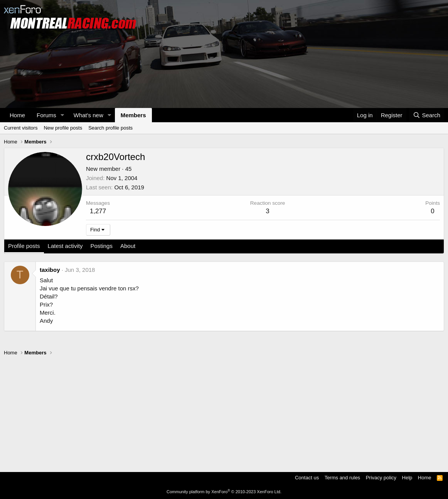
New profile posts (63, 128)
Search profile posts (110, 128)
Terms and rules (342, 478)
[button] (62, 115)
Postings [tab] (101, 246)
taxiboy (50, 270)
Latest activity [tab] (65, 246)
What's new (88, 115)
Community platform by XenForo (224, 492)
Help (407, 478)
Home (17, 115)
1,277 (98, 211)
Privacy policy (381, 478)
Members (133, 115)
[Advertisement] (224, 410)
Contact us (307, 478)
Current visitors (21, 128)
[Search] (427, 115)
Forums (46, 115)
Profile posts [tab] (24, 246)
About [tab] (128, 246)
